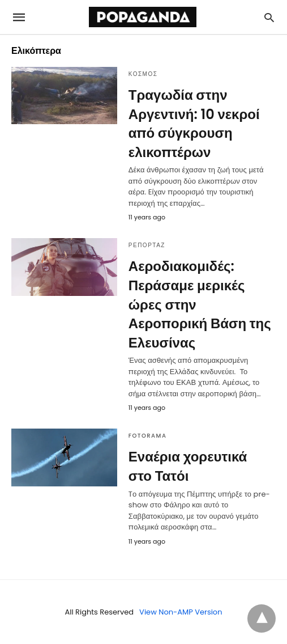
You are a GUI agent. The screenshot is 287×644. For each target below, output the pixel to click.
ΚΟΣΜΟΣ (143, 74)
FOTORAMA (148, 436)
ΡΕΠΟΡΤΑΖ (147, 245)
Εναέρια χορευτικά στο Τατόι (188, 466)
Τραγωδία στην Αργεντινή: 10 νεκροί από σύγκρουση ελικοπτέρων (194, 124)
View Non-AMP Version (181, 612)
